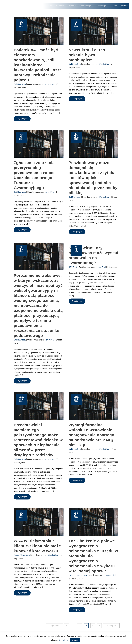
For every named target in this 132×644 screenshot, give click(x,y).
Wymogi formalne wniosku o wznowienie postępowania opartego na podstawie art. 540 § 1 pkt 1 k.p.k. (93, 435)
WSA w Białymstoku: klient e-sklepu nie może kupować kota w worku (37, 546)
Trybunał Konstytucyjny (78, 575)
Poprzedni (54, 626)
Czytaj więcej (23, 119)
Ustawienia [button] (64, 640)
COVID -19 (73, 267)
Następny (111, 626)
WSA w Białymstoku (22, 555)
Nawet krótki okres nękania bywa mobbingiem (87, 55)
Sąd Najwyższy (20, 84)
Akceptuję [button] (75, 640)
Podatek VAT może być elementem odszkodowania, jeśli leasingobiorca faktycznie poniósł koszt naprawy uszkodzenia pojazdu (37, 65)
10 (99, 626)
